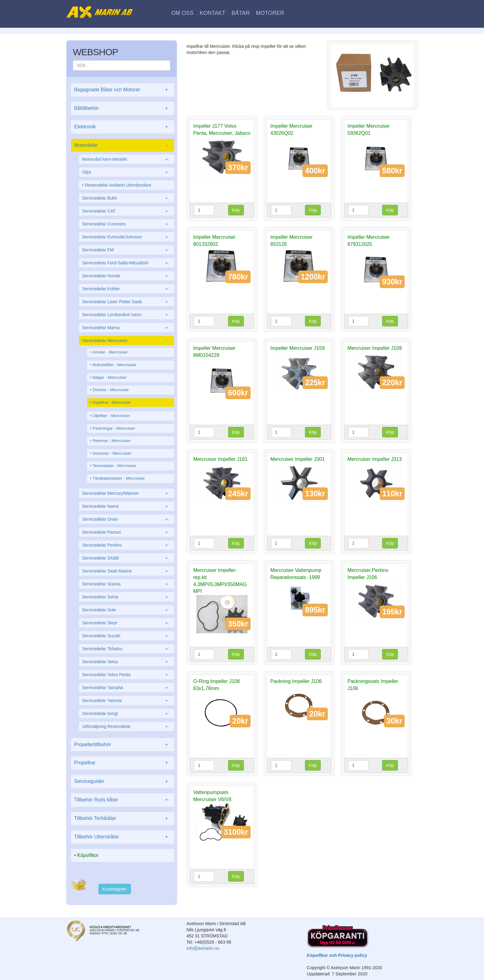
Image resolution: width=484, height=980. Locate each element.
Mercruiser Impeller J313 (375, 459)
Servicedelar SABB (127, 558)
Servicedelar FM (127, 250)
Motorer (270, 13)
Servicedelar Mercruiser (127, 341)
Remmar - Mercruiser (112, 441)
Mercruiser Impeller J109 (375, 348)
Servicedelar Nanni (127, 506)
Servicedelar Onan (127, 519)
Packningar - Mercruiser (114, 428)
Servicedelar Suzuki (127, 636)
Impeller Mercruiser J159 (298, 348)
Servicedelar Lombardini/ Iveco (127, 315)
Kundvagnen (115, 889)
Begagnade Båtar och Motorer (123, 90)
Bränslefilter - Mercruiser (115, 365)
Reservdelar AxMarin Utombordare (118, 185)
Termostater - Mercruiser (115, 466)
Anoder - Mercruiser (110, 352)
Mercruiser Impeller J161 (220, 459)
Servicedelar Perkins (127, 545)
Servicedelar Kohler (127, 289)
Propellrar (123, 763)
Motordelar (123, 145)
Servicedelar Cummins (127, 224)
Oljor (127, 172)
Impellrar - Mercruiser (112, 402)
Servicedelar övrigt (127, 713)
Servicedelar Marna (127, 328)
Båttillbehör (123, 108)
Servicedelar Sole (127, 610)
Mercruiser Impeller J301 (298, 459)
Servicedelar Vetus (127, 662)
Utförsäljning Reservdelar (127, 726)
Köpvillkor (88, 855)
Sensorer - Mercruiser (112, 453)
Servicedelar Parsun (127, 532)
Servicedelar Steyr (127, 623)
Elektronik (123, 127)
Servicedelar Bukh (127, 198)
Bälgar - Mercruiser (110, 377)
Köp (236, 210)
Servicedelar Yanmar (127, 701)
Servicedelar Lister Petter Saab (127, 302)
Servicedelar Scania (127, 584)
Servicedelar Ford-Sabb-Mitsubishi (127, 263)
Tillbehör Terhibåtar (123, 819)
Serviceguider (123, 782)
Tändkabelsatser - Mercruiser (119, 478)
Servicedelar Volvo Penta (127, 675)
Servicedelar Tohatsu (127, 649)
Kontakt (212, 13)
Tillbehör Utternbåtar (123, 837)
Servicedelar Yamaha (127, 688)
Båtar (241, 13)
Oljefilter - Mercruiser (111, 416)
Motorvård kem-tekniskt (127, 159)
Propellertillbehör (123, 745)
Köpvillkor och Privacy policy (337, 955)
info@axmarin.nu (203, 948)
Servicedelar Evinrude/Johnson (127, 237)
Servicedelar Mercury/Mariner (127, 493)
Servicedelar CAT (127, 211)
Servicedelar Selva (127, 597)
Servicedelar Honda (127, 276)
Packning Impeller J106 (296, 681)
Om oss (182, 13)
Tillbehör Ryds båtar (123, 800)
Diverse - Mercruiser (111, 390)
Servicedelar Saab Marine (127, 571)
